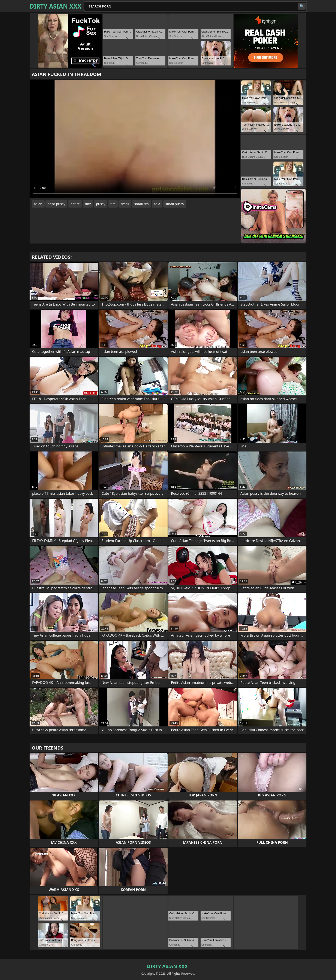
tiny (88, 204)
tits (113, 204)
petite (75, 204)
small (125, 204)
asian (38, 204)
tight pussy (56, 204)
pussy (101, 204)
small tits (141, 204)
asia (157, 204)
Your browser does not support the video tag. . (135, 139)
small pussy (175, 204)
